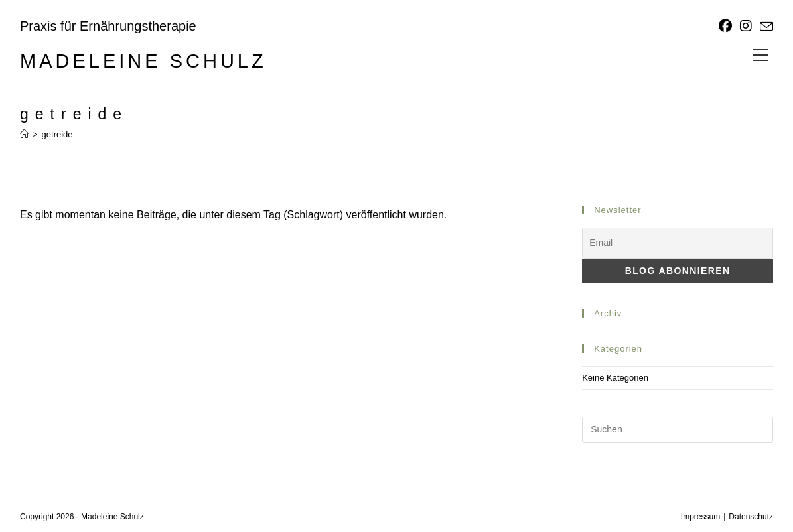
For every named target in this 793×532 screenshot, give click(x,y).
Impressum (700, 517)
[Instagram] (746, 26)
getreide (57, 134)
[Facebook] (725, 26)
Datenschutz (751, 517)
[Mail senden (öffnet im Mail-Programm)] (764, 27)
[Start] (24, 134)
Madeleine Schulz (143, 61)
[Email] (678, 243)
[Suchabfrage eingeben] (678, 430)
